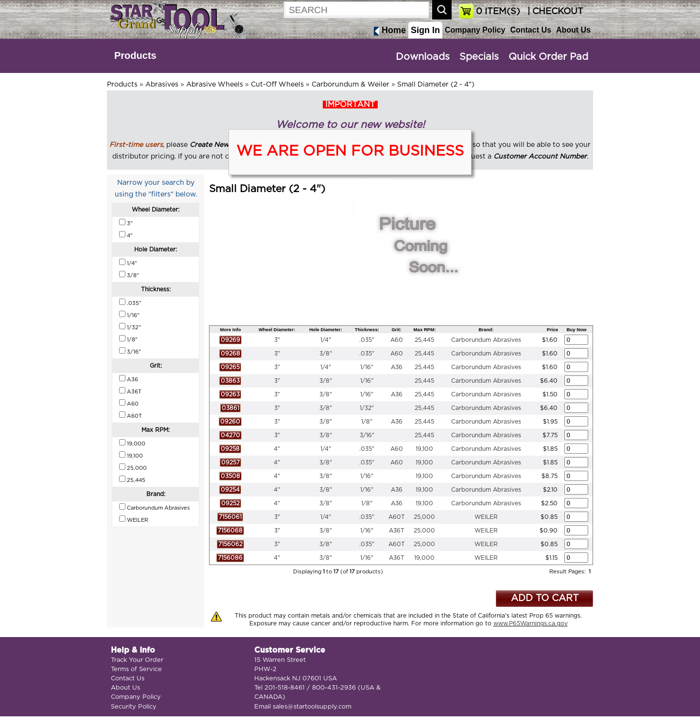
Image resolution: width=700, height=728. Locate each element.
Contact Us (530, 30)
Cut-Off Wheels (277, 85)
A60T (397, 517)
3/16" (367, 435)
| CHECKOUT (554, 12)
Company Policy (475, 30)
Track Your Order (137, 660)
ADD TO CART (545, 598)
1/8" (367, 422)
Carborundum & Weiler (350, 85)
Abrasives (162, 85)
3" (277, 340)
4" (277, 449)
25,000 (424, 517)
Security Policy (134, 707)
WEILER (486, 517)
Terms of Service (136, 669)
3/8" (326, 354)
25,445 (424, 340)
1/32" (367, 408)
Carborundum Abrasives (486, 340)
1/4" (326, 340)
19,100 (424, 449)
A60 (397, 340)
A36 (397, 367)
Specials (479, 57)
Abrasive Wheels (215, 85)
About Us (573, 30)
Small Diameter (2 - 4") (436, 85)
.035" (367, 340)
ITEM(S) (498, 12)
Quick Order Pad (548, 57)
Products (135, 55)
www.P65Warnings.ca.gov (531, 623)
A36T (397, 531)
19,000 (424, 558)
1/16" (367, 367)
